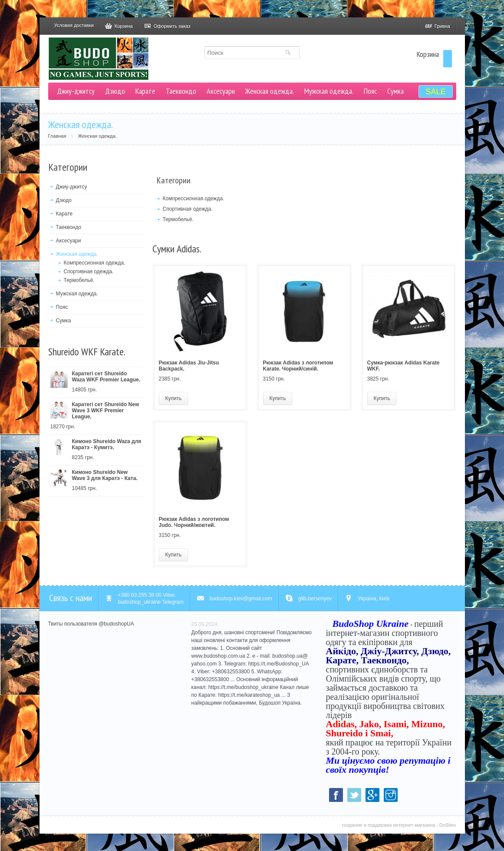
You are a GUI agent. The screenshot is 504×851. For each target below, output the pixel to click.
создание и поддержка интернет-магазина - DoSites (399, 825)
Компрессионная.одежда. (194, 199)
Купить (174, 398)
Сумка (395, 91)
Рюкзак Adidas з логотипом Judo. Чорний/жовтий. (194, 522)
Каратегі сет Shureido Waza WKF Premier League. (106, 377)
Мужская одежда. (329, 91)
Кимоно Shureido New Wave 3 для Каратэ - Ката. (105, 475)
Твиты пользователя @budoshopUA (91, 624)
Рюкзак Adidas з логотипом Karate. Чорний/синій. (298, 366)
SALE (435, 92)
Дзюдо (115, 91)
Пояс (370, 91)
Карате (145, 91)
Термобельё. (79, 280)
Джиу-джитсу (76, 91)
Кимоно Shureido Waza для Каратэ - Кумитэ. (107, 444)
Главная (63, 136)
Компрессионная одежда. (95, 263)
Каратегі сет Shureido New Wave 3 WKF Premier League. (106, 411)
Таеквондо (181, 91)
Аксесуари (221, 91)
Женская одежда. (270, 91)
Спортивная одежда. (89, 272)
